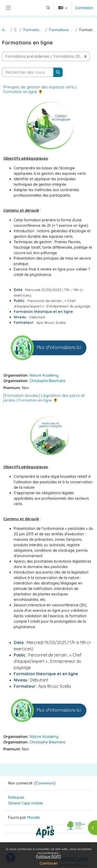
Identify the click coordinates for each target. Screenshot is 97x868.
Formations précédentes (33, 30)
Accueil (5, 30)
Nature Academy (44, 375)
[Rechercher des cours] (28, 72)
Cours (16, 30)
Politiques (16, 798)
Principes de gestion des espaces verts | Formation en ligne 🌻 (40, 89)
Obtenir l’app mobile (25, 803)
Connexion (84, 8)
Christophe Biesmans (47, 381)
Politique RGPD (48, 857)
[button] (48, 8)
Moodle (33, 818)
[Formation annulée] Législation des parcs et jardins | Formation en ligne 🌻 (44, 398)
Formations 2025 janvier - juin (61, 30)
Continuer (49, 863)
